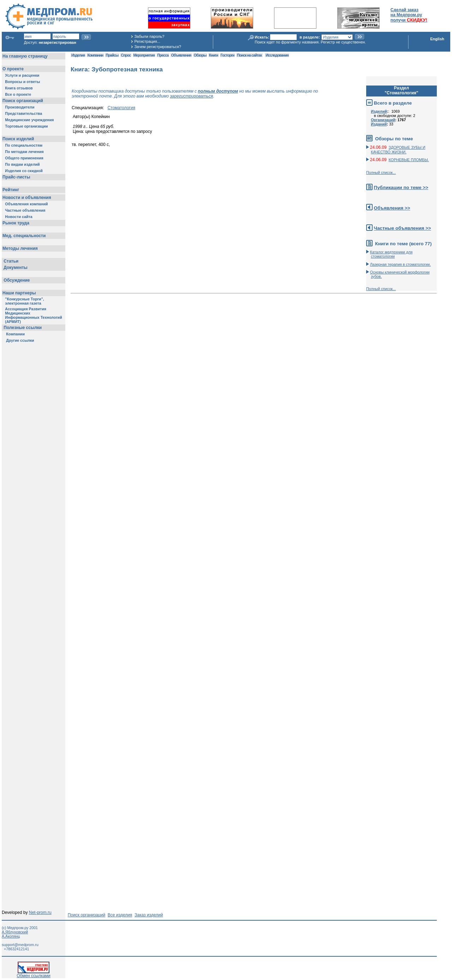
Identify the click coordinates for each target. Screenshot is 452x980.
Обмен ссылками (34, 974)
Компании (95, 55)
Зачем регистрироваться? (157, 47)
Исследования (277, 55)
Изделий (379, 111)
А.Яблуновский (15, 932)
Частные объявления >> (403, 228)
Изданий (379, 124)
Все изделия (120, 915)
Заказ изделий (149, 915)
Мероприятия (144, 55)
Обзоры (200, 55)
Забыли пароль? (149, 36)
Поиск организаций (87, 915)
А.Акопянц (11, 936)
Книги (213, 55)
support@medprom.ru (20, 945)
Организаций (383, 120)
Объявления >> (392, 208)
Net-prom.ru (40, 912)
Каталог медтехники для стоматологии (391, 254)
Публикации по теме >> (401, 187)
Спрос (126, 55)
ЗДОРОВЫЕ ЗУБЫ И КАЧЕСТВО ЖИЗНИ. (398, 150)
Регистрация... (147, 41)
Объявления (181, 55)
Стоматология (121, 108)
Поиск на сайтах (249, 55)
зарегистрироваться (191, 96)
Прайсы (112, 55)
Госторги (228, 55)
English (437, 39)
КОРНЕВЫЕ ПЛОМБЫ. (409, 160)
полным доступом (218, 91)
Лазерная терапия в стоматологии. (400, 264)
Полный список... (381, 172)
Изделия (78, 55)
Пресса (163, 55)
